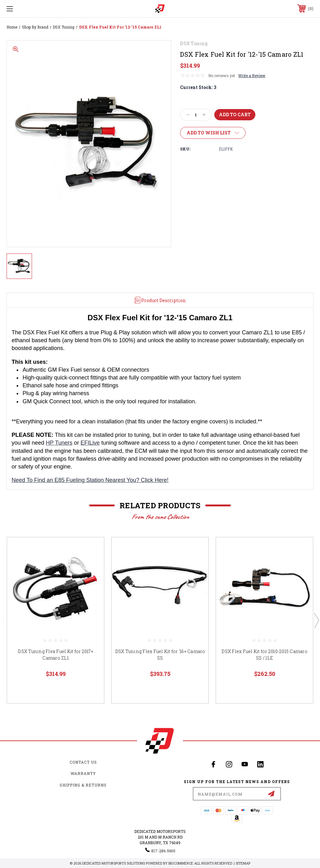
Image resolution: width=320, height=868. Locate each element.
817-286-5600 (163, 851)
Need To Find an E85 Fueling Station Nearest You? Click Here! (90, 480)
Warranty (83, 773)
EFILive (90, 443)
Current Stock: (198, 87)
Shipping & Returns (83, 785)
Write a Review (252, 76)
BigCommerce (181, 863)
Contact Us (83, 762)
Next (316, 620)
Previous (4, 620)
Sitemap (243, 863)
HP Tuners (59, 443)
